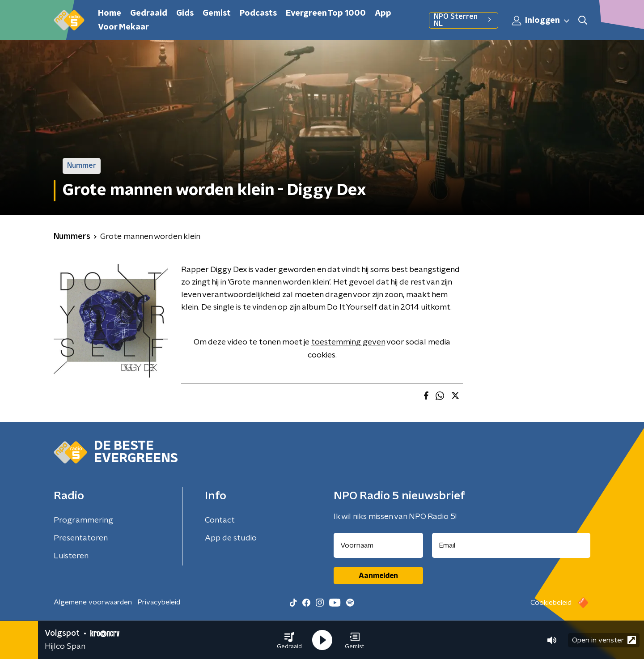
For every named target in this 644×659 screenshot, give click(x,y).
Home (110, 13)
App (383, 13)
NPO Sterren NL (464, 20)
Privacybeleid (159, 602)
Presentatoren (81, 538)
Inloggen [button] (541, 21)
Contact (220, 520)
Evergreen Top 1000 (326, 13)
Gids (185, 13)
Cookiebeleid (551, 603)
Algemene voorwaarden (93, 602)
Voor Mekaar (123, 27)
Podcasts (258, 13)
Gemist (217, 13)
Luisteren (71, 556)
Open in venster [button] (604, 640)
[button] (289, 640)
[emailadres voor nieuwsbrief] (511, 545)
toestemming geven (348, 342)
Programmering (83, 520)
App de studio (231, 538)
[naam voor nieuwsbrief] (378, 545)
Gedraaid (149, 13)
